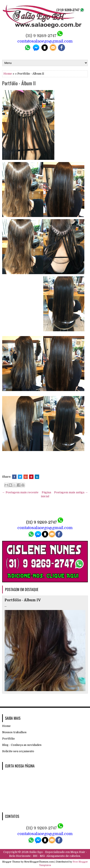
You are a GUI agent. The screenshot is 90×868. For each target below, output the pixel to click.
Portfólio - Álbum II (19, 83)
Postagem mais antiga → (71, 492)
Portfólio (8, 739)
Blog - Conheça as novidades (22, 745)
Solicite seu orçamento (18, 751)
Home (8, 74)
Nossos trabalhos (14, 732)
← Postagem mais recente (20, 492)
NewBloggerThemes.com (39, 862)
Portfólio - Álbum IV (23, 600)
